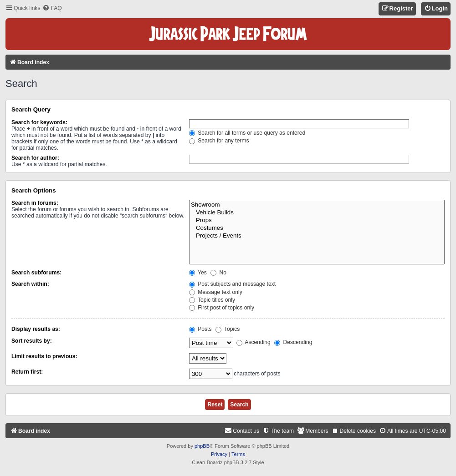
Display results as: (36, 329)
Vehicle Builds (317, 213)
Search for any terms (219, 141)
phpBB (202, 446)
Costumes (317, 228)
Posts (200, 329)
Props (317, 220)
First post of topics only (222, 308)
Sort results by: (32, 341)
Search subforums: (36, 273)
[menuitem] (52, 8)
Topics (228, 329)
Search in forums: (35, 203)
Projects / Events (317, 236)
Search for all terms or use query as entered (247, 133)
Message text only (216, 292)
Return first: (27, 372)
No (218, 273)
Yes (198, 273)
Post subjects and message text (232, 284)
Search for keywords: (39, 122)
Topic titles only (212, 300)
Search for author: (35, 158)
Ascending (254, 342)
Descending (293, 342)
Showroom (317, 205)
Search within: (30, 284)
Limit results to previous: (44, 356)
